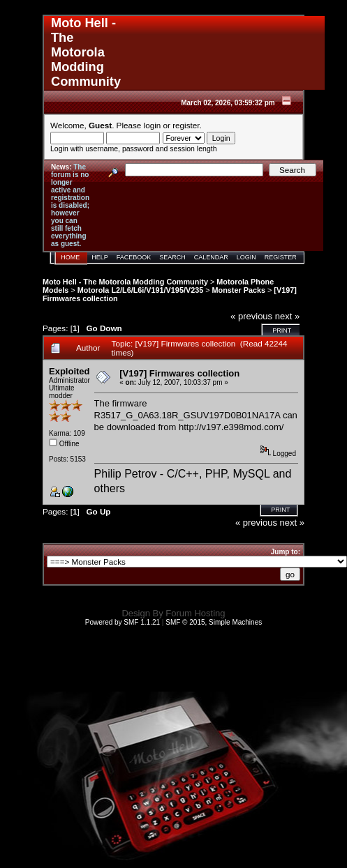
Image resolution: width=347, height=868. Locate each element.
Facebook (134, 257)
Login (246, 257)
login (153, 125)
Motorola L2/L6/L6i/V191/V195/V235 (141, 290)
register (186, 125)
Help (100, 257)
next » (287, 316)
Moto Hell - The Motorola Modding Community (125, 282)
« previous (251, 316)
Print (282, 330)
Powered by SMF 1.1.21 (123, 622)
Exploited (69, 371)
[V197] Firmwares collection (179, 373)
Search (172, 257)
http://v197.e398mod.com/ (231, 427)
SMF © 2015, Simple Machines (214, 622)
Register (281, 257)
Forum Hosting (195, 613)
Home (70, 257)
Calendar (211, 257)
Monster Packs (239, 290)
